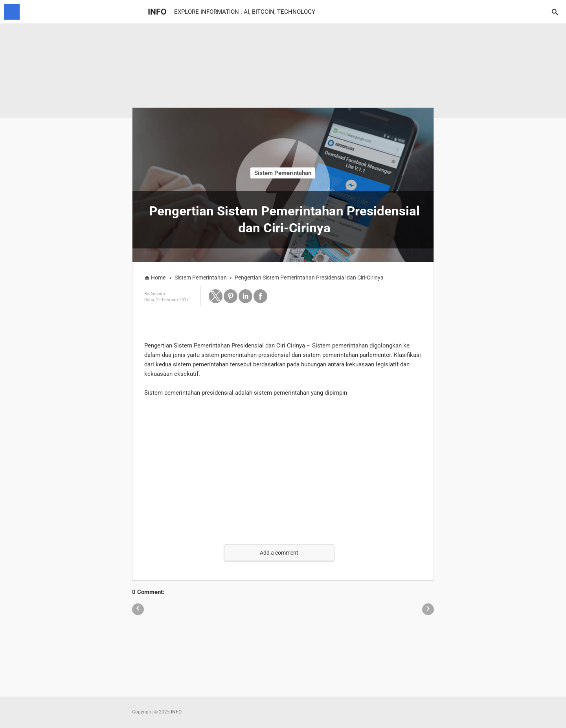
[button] (216, 296)
